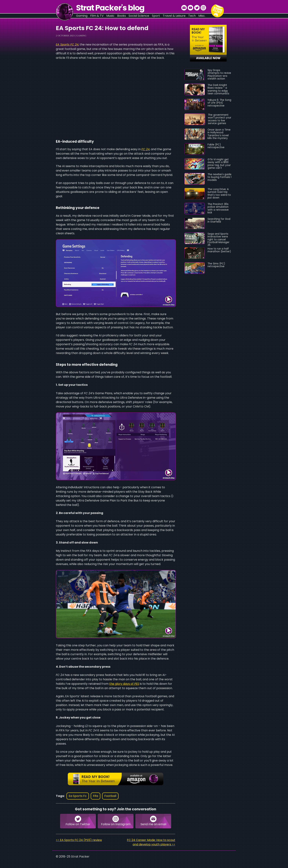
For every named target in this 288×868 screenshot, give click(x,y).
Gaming (81, 36)
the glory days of (124, 684)
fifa (96, 796)
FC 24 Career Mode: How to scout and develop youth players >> (151, 842)
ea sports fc (78, 796)
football (110, 796)
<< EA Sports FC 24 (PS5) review (79, 840)
